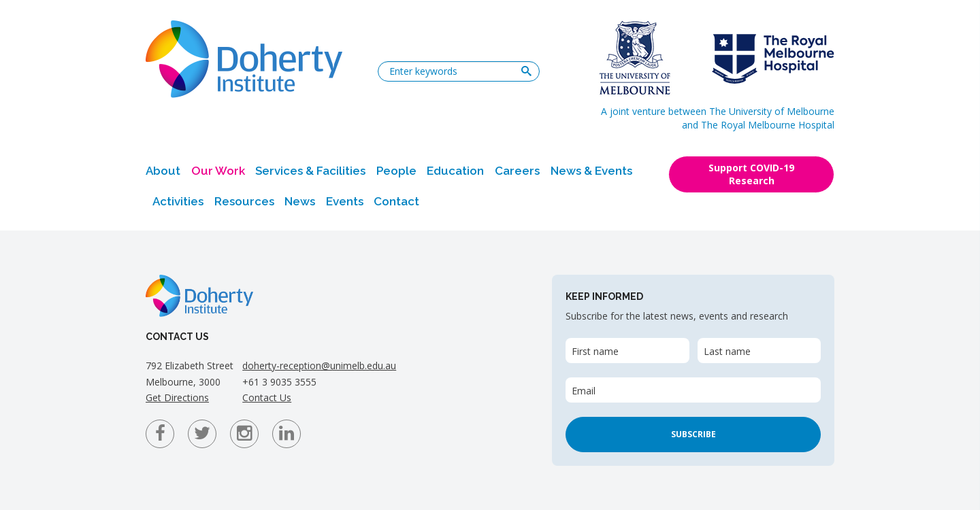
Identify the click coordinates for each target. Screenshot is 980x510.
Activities (178, 201)
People (396, 171)
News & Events (591, 171)
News (300, 201)
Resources (244, 201)
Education (455, 171)
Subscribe (693, 434)
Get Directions (177, 397)
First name (595, 351)
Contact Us (267, 397)
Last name (727, 351)
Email (584, 391)
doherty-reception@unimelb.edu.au (319, 365)
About (163, 171)
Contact (396, 201)
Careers (517, 171)
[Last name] (759, 351)
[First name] (627, 351)
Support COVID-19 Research (751, 174)
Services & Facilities (310, 171)
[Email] (693, 390)
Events (345, 201)
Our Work (218, 171)
